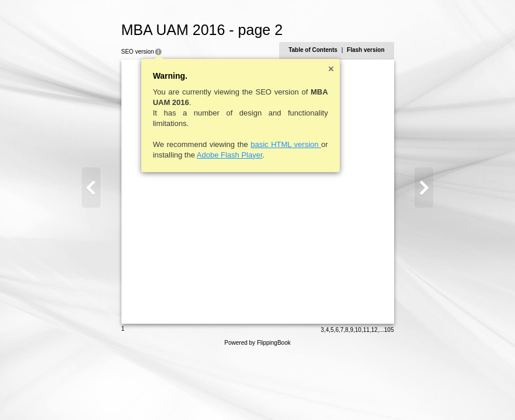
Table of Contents (313, 50)
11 (366, 330)
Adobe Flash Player (230, 155)
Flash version (366, 50)
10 (358, 330)
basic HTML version (286, 144)
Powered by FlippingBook (257, 343)
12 (375, 330)
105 (389, 330)
